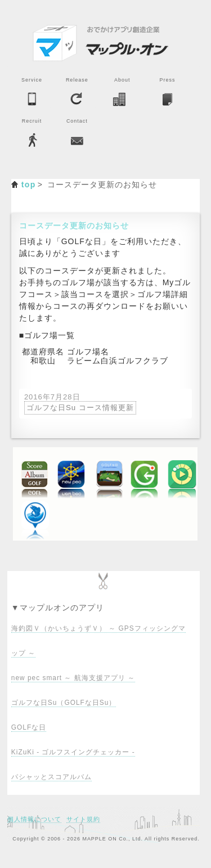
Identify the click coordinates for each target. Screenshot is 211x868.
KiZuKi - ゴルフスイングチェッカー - (73, 752)
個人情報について (34, 819)
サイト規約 (83, 819)
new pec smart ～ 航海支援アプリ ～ (73, 678)
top (29, 185)
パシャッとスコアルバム (51, 777)
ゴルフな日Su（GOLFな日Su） (64, 703)
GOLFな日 (29, 727)
